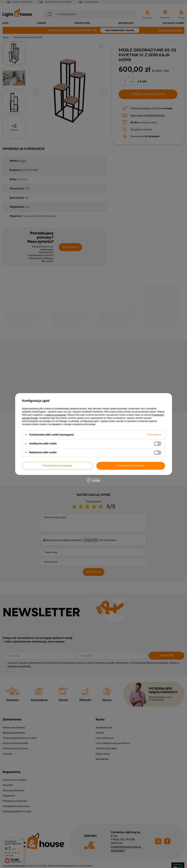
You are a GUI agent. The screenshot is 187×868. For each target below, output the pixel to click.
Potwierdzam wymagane (57, 466)
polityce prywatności (56, 415)
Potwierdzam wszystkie (131, 466)
